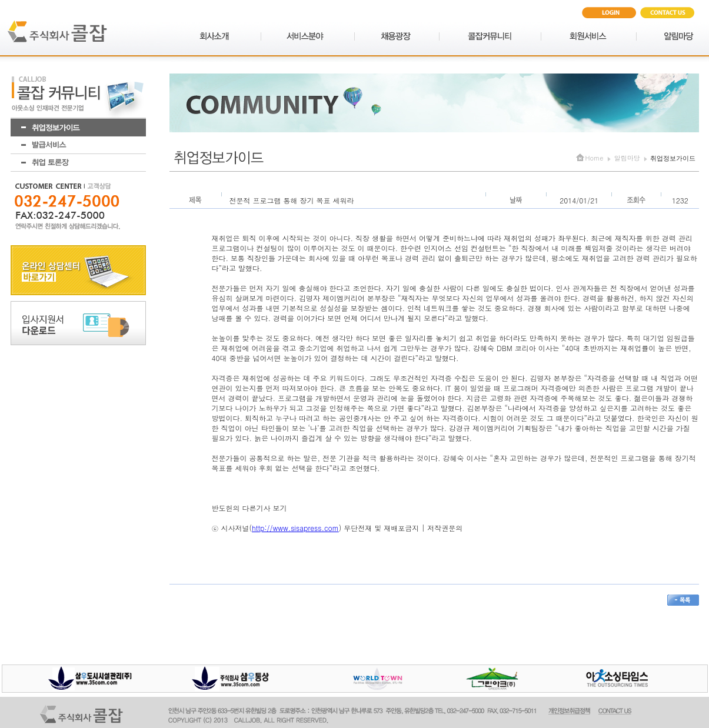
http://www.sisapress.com (295, 528)
